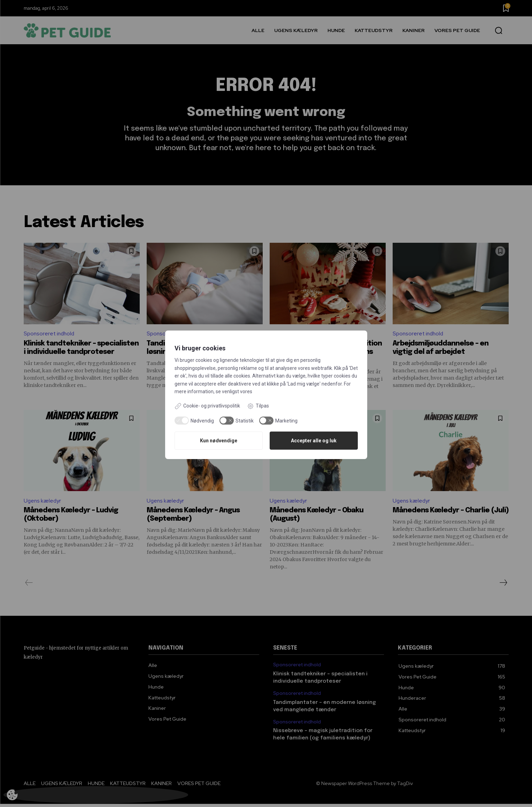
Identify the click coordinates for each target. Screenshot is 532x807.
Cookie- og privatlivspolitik (207, 406)
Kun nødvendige (219, 441)
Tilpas (258, 406)
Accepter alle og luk (314, 441)
